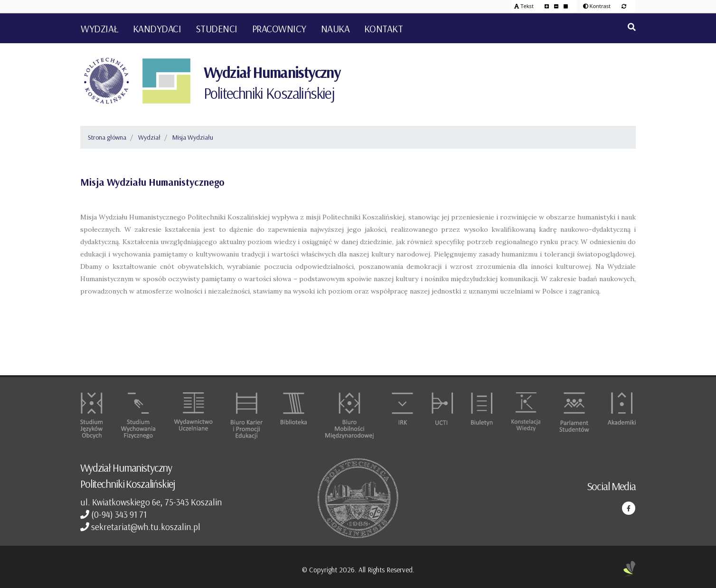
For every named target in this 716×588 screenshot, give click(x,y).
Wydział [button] (99, 28)
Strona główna (107, 137)
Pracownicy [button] (279, 28)
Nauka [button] (335, 28)
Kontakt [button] (384, 28)
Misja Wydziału (193, 137)
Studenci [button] (217, 28)
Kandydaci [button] (157, 28)
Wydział (149, 137)
